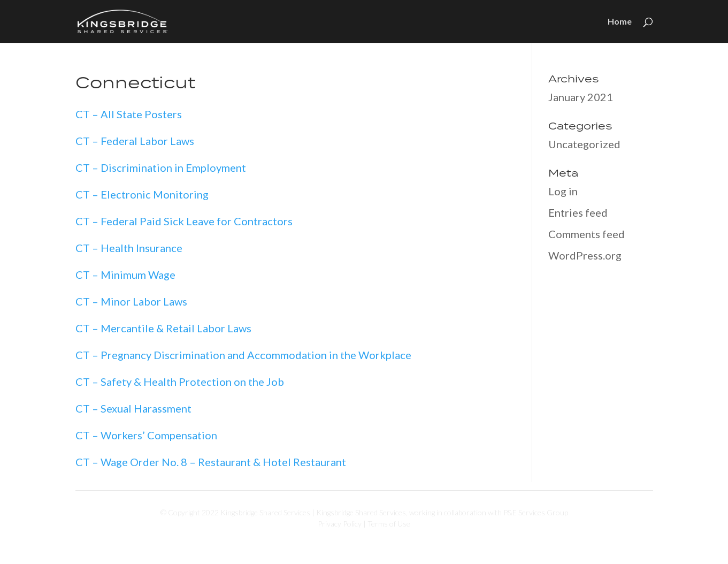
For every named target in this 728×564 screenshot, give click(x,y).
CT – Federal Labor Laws (135, 141)
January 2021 (581, 97)
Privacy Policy (340, 524)
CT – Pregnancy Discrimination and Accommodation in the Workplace (243, 355)
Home (620, 22)
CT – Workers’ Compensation (146, 435)
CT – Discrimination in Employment (161, 167)
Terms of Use (389, 524)
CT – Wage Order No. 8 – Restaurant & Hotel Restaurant (211, 462)
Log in (563, 191)
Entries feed (578, 212)
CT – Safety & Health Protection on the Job (180, 382)
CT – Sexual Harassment (133, 408)
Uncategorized (584, 144)
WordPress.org (585, 255)
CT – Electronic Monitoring (142, 194)
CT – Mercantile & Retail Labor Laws (163, 328)
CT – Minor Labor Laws (131, 301)
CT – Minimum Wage (125, 275)
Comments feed (587, 234)
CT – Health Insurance (129, 248)
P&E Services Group (536, 512)
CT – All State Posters (129, 114)
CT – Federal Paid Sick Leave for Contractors (184, 221)
